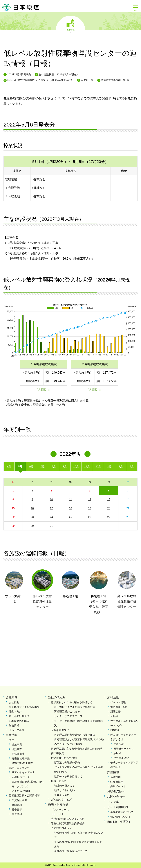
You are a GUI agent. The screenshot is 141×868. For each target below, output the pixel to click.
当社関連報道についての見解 (68, 819)
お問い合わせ (116, 797)
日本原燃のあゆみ (19, 721)
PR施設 (115, 730)
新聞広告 (115, 712)
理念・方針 (15, 712)
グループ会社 (17, 730)
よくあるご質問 (21, 791)
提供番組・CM (119, 707)
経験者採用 (117, 782)
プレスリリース (60, 810)
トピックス (57, 814)
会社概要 (14, 702)
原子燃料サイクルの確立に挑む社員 (75, 707)
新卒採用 (115, 777)
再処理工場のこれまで (67, 712)
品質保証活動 (19, 800)
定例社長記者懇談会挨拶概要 (68, 823)
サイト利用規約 (117, 807)
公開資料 (17, 805)
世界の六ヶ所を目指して (68, 776)
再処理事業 (18, 754)
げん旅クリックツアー (123, 735)
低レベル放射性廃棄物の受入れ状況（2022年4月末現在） (40, 80)
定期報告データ (21, 777)
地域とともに (59, 781)
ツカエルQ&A (121, 758)
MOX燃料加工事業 (22, 763)
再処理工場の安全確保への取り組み (75, 735)
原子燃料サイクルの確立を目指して (72, 702)
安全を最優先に (60, 730)
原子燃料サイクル (124, 749)
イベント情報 (118, 702)
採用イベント (118, 786)
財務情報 (14, 726)
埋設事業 (17, 749)
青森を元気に (62, 795)
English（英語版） (119, 822)
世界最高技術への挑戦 (64, 758)
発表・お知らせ (58, 804)
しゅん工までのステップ (68, 716)
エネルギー (120, 744)
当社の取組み (57, 697)
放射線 (117, 753)
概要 (11, 740)
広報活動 (113, 697)
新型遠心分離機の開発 (67, 762)
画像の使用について (122, 812)
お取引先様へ (116, 791)
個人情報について (121, 817)
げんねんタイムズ (61, 800)
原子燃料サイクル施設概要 (24, 707)
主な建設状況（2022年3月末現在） (59, 74)
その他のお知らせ (61, 828)
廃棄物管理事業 (21, 759)
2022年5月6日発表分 (19, 74)
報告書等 (17, 810)
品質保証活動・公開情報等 (24, 796)
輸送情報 (17, 814)
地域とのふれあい (64, 790)
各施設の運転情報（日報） (116, 80)
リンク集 (113, 802)
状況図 (42, 390)
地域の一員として (64, 786)
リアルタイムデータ (23, 772)
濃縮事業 (17, 745)
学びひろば (117, 739)
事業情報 (70, 29)
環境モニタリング (19, 768)
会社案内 (12, 697)
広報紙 (114, 716)
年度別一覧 (87, 80)
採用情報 (113, 772)
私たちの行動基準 (19, 716)
